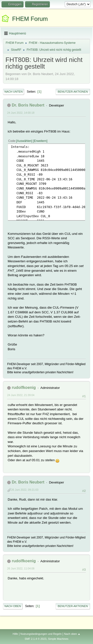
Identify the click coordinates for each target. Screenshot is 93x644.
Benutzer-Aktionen (73, 92)
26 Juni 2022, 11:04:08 (21, 568)
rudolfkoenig (24, 388)
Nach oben (13, 606)
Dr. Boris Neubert (28, 105)
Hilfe (15, 634)
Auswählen (24, 141)
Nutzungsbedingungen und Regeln (41, 634)
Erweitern (40, 141)
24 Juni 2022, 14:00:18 (21, 113)
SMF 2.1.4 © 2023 (35, 639)
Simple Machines (58, 639)
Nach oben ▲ (72, 634)
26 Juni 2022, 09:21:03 (25, 490)
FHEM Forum (30, 19)
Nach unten (14, 92)
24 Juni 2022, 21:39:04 (21, 395)
